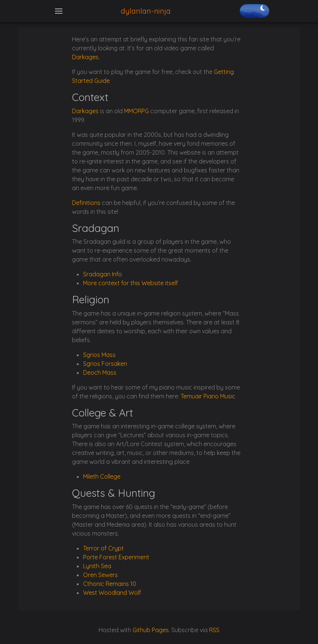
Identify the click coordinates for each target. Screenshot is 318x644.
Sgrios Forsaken (105, 364)
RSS (214, 630)
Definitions (86, 203)
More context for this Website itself (131, 283)
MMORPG (136, 111)
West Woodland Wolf (112, 593)
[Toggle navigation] (59, 11)
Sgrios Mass (99, 355)
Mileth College (102, 476)
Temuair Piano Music (208, 396)
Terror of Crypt (103, 548)
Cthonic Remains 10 (110, 584)
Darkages (85, 57)
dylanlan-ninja (146, 11)
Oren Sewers (100, 575)
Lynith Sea (97, 566)
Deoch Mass (100, 372)
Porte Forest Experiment (116, 557)
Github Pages (151, 630)
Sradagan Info (102, 274)
